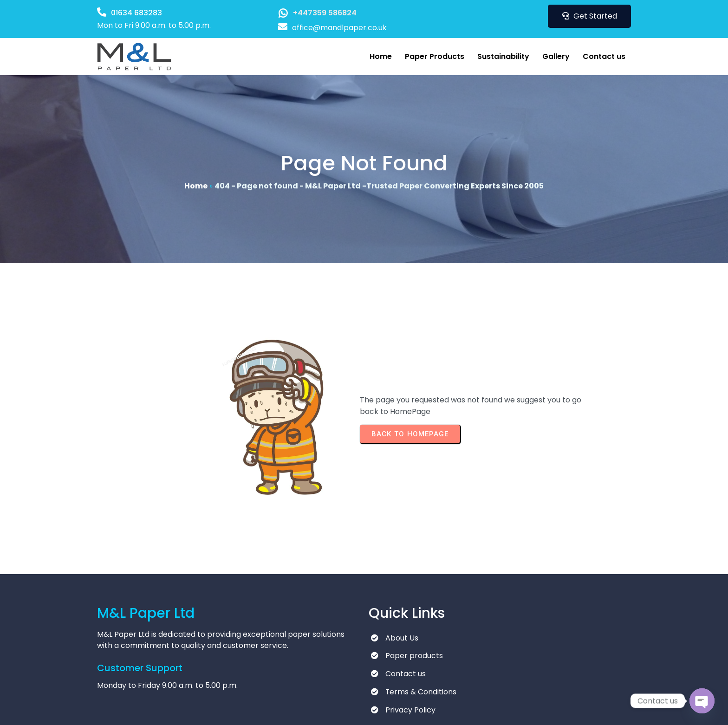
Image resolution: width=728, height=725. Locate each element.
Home (196, 184)
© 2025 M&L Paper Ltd (137, 709)
